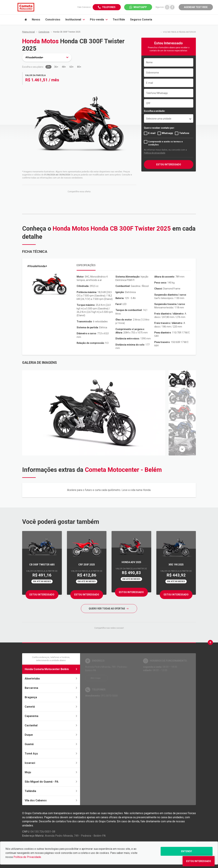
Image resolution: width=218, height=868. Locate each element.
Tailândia (51, 791)
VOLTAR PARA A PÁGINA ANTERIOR (179, 32)
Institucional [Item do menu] (75, 20)
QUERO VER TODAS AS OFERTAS (109, 609)
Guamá (51, 744)
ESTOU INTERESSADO (169, 164)
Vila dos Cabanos (51, 800)
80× (79, 67)
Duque (51, 735)
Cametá (51, 707)
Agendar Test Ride (196, 7)
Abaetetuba (51, 679)
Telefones (109, 7)
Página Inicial (28, 32)
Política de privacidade (155, 153)
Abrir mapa (95, 678)
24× (48, 67)
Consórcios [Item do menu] (53, 20)
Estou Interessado (42, 595)
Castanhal (51, 725)
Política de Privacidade (27, 857)
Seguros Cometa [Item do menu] (141, 20)
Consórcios (44, 32)
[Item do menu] (26, 20)
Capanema (51, 716)
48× (64, 67)
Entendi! (186, 851)
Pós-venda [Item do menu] (99, 20)
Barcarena (51, 688)
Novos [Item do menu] (36, 20)
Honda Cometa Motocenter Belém (51, 669)
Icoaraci (51, 763)
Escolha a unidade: (155, 111)
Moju (51, 772)
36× (56, 67)
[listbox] (169, 118)
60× (71, 67)
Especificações (86, 265)
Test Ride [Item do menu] (119, 20)
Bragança (51, 697)
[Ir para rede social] (167, 7)
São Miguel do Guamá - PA (51, 782)
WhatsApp (140, 7)
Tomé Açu (51, 754)
